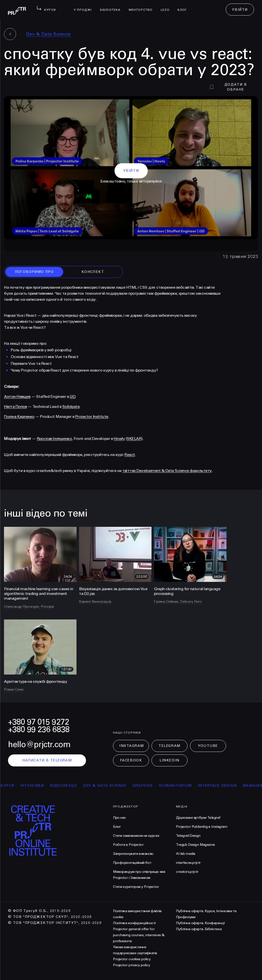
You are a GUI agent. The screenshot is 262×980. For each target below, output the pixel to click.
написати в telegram (47, 760)
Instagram (132, 746)
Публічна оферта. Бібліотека (199, 929)
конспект (93, 272)
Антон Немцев (17, 396)
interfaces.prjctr (188, 863)
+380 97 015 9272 (38, 722)
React (130, 455)
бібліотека (112, 7)
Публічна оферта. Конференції (200, 923)
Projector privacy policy (131, 965)
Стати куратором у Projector (136, 887)
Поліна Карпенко (19, 417)
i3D (73, 396)
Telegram (169, 746)
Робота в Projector (128, 845)
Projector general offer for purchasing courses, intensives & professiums (139, 935)
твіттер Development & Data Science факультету (167, 471)
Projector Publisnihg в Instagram (202, 827)
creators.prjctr (187, 872)
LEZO (167, 7)
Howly (119, 439)
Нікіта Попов (15, 406)
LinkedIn (169, 760)
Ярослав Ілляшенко (54, 439)
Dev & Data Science (48, 34)
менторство (143, 7)
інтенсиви (37, 786)
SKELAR (134, 439)
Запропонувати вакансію (133, 854)
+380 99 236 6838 (39, 729)
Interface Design (222, 786)
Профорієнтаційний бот (132, 863)
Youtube (208, 746)
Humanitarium (180, 786)
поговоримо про (34, 272)
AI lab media (186, 854)
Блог (184, 7)
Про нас (119, 818)
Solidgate (71, 406)
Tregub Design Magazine (195, 845)
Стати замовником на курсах (136, 836)
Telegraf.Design (188, 836)
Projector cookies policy (132, 959)
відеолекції (68, 786)
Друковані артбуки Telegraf (198, 818)
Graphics (147, 786)
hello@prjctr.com (39, 745)
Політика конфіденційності (134, 923)
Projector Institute (92, 417)
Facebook (131, 760)
